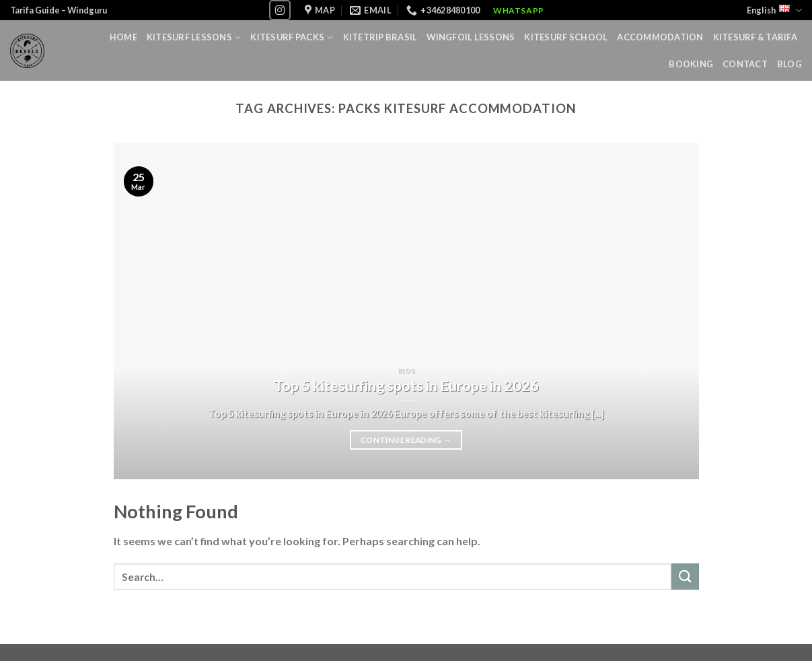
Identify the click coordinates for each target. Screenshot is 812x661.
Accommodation (660, 37)
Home (123, 37)
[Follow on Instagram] (280, 10)
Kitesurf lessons (194, 37)
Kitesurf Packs (292, 37)
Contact (745, 64)
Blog (789, 64)
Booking (691, 64)
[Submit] (685, 577)
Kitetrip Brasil (380, 37)
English (774, 10)
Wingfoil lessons (471, 37)
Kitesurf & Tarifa (755, 37)
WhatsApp (519, 10)
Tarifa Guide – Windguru (59, 10)
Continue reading (406, 440)
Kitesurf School (566, 37)
